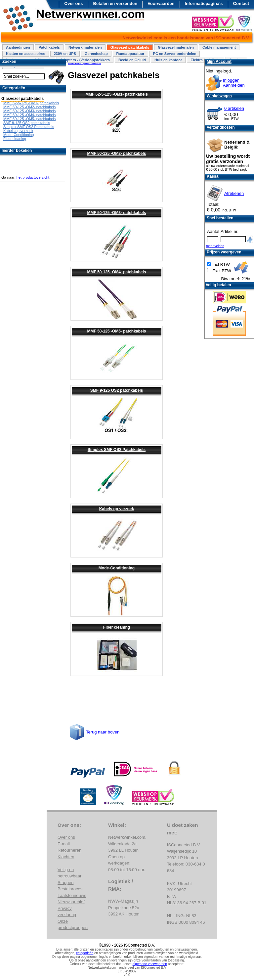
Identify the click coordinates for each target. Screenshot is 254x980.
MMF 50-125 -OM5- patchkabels (116, 331)
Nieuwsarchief (71, 902)
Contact (241, 3)
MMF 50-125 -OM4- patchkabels (116, 272)
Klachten (66, 857)
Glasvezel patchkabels (130, 47)
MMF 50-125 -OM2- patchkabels (116, 154)
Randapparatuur (130, 54)
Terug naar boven (103, 732)
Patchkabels (49, 47)
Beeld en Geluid (132, 60)
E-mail (64, 844)
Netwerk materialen (85, 47)
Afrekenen (234, 193)
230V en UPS (65, 54)
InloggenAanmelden (234, 83)
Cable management (219, 47)
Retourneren (69, 850)
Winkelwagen (219, 96)
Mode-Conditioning (117, 568)
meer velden (215, 246)
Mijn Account (219, 62)
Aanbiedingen (18, 47)
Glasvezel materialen (176, 47)
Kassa (212, 176)
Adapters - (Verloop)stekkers (85, 60)
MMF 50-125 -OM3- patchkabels (116, 213)
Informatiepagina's (204, 3)
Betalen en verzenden (115, 3)
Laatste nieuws (72, 895)
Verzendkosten (221, 127)
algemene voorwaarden (150, 964)
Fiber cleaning (117, 627)
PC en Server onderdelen (175, 54)
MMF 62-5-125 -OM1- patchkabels (117, 94)
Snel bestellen (220, 218)
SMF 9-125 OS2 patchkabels (117, 390)
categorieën (85, 953)
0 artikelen (234, 108)
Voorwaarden (161, 3)
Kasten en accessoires (26, 54)
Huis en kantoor (168, 60)
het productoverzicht (33, 177)
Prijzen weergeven (224, 252)
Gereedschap (96, 54)
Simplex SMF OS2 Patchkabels (117, 450)
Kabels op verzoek (117, 509)
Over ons (73, 3)
